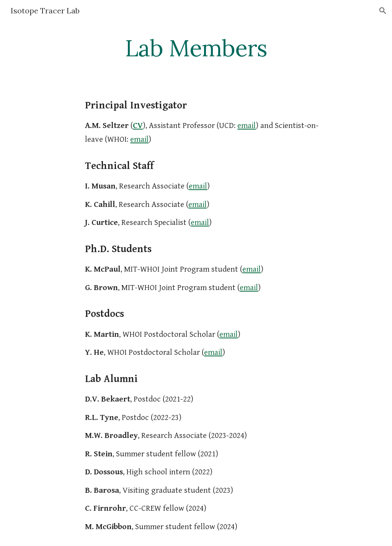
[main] (196, 48)
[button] (383, 11)
